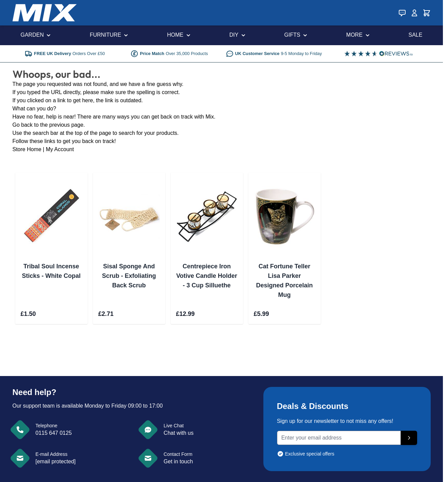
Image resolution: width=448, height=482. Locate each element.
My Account (60, 149)
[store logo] (45, 13)
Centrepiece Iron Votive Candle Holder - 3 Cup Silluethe (207, 276)
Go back (23, 125)
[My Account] (414, 13)
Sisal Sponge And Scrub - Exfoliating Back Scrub (129, 276)
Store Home (27, 149)
